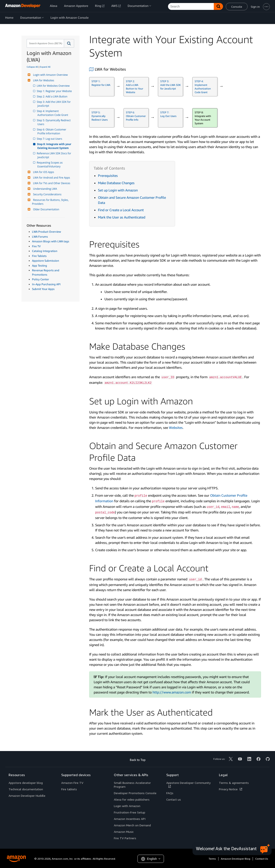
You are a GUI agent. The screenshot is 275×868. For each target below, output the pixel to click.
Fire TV (36, 246)
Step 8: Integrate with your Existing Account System (55, 146)
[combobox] (45, 43)
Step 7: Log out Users (50, 139)
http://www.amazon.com (172, 692)
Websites (176, 428)
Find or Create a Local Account (121, 210)
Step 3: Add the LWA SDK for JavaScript (54, 104)
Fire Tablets (39, 256)
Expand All (45, 67)
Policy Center (40, 279)
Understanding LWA (44, 189)
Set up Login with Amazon (118, 190)
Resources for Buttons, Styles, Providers (51, 202)
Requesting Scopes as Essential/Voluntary (50, 165)
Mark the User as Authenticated (122, 217)
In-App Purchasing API (46, 284)
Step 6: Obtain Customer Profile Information (52, 131)
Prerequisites (108, 176)
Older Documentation (46, 209)
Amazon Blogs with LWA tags (51, 241)
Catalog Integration (45, 251)
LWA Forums (40, 237)
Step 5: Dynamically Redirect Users (54, 122)
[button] (69, 43)
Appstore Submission (46, 261)
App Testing (40, 266)
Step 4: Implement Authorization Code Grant (53, 113)
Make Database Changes (116, 183)
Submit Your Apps (43, 289)
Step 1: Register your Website (55, 91)
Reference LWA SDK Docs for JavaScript (55, 155)
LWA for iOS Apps (43, 172)
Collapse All (32, 67)
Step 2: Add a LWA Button (52, 96)
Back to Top (138, 760)
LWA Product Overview (47, 232)
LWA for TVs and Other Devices (51, 183)
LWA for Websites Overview (53, 86)
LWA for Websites (43, 80)
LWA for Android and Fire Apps (51, 178)
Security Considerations (47, 194)
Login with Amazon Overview (50, 75)
